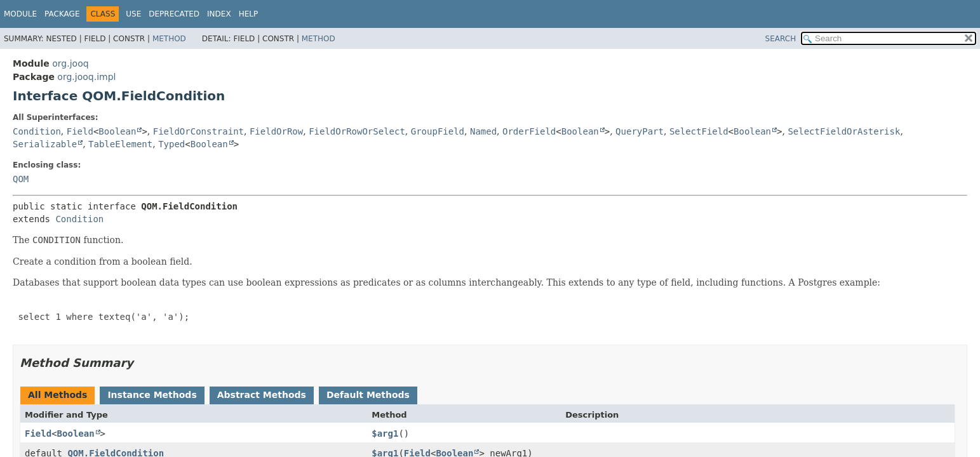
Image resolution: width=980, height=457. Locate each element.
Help (249, 14)
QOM (21, 179)
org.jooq (70, 63)
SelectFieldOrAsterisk (844, 131)
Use (133, 14)
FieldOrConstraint (198, 131)
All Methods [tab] (57, 395)
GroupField (438, 131)
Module (20, 14)
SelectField (699, 131)
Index (219, 14)
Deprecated (174, 14)
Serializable (45, 144)
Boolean (117, 131)
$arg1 (385, 434)
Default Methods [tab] (368, 395)
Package (62, 14)
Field (80, 131)
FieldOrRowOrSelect (357, 131)
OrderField (529, 131)
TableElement (120, 144)
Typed (171, 144)
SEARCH (781, 39)
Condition (37, 131)
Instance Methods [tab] (152, 395)
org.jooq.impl (86, 77)
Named (483, 131)
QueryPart (640, 131)
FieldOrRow (276, 131)
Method (169, 39)
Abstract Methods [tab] (262, 395)
